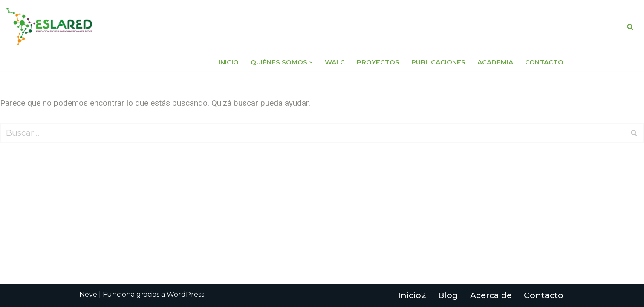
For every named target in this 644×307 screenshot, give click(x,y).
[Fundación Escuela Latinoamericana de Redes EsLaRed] (49, 27)
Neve (88, 294)
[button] (311, 62)
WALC (335, 62)
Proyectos (378, 62)
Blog (448, 295)
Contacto (544, 62)
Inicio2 (412, 295)
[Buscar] (630, 27)
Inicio (229, 62)
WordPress (185, 294)
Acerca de (491, 295)
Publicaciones (438, 62)
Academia (495, 62)
